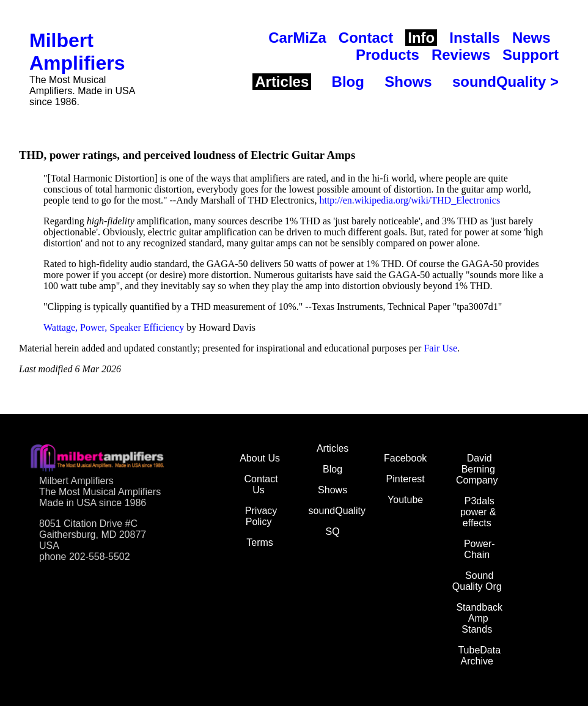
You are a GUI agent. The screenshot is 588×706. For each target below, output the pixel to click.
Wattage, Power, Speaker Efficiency (114, 327)
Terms (260, 542)
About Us (260, 458)
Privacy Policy (261, 516)
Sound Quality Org (477, 581)
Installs (475, 38)
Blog (348, 82)
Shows (408, 82)
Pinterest (406, 479)
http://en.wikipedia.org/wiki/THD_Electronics (410, 200)
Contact (366, 38)
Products (388, 55)
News (531, 38)
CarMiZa (297, 38)
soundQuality (337, 511)
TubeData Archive (479, 656)
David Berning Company (477, 469)
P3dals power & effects (478, 512)
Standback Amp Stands (479, 618)
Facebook (405, 458)
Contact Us (261, 484)
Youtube (405, 500)
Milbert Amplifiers (77, 52)
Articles (282, 82)
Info (421, 38)
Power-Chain (480, 549)
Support (531, 55)
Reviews (461, 55)
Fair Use (440, 348)
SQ (333, 531)
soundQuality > (505, 82)
